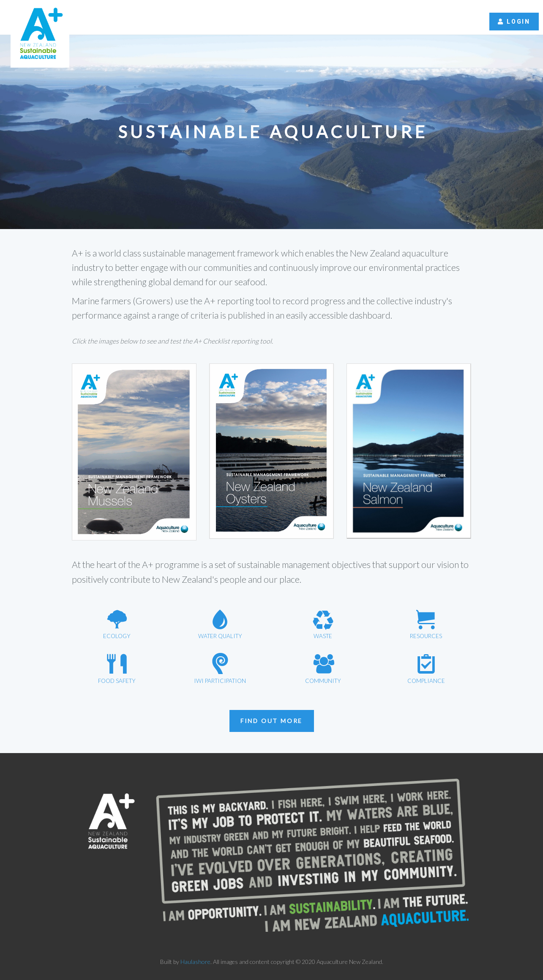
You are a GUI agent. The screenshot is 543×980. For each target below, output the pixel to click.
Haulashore (195, 962)
